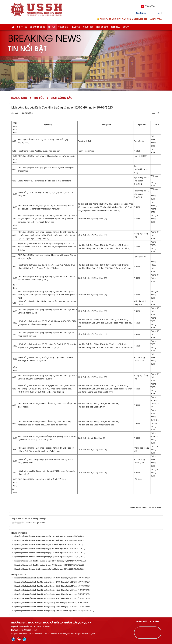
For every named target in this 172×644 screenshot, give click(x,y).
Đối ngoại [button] (115, 27)
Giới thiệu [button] (22, 27)
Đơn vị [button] (126, 27)
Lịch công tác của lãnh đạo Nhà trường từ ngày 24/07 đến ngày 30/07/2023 (44, 557)
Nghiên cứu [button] (102, 27)
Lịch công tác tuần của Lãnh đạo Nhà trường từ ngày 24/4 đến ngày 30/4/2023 (45, 602)
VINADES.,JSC (89, 634)
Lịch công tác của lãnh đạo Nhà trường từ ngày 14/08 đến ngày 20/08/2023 (44, 569)
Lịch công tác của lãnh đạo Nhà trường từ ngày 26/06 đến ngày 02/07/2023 (44, 540)
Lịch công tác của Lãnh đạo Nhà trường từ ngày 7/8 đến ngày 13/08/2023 (43, 565)
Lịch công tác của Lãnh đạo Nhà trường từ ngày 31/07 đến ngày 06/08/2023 (44, 561)
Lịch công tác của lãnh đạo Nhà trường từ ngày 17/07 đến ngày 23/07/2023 (44, 553)
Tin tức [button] (52, 27)
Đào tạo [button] (76, 27)
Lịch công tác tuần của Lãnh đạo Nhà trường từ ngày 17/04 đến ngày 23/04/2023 (46, 607)
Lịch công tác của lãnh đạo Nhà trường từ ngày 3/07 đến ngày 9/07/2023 (43, 544)
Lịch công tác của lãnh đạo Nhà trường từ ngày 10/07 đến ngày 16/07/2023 (44, 549)
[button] (148, 7)
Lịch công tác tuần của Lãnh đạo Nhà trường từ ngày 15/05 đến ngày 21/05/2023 (46, 590)
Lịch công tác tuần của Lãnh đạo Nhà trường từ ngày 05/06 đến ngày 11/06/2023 (46, 578)
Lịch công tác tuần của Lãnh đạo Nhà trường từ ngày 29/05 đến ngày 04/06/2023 (46, 582)
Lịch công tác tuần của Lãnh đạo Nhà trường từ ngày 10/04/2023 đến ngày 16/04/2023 (48, 611)
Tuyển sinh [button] (64, 27)
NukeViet (71, 634)
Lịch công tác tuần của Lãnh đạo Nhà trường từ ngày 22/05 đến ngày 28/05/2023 (46, 586)
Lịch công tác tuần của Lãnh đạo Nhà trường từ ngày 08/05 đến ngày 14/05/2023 (46, 594)
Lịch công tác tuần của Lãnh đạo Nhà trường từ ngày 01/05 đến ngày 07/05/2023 (46, 598)
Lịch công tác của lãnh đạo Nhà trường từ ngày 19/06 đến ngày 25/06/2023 (44, 536)
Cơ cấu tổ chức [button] (37, 27)
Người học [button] (88, 27)
